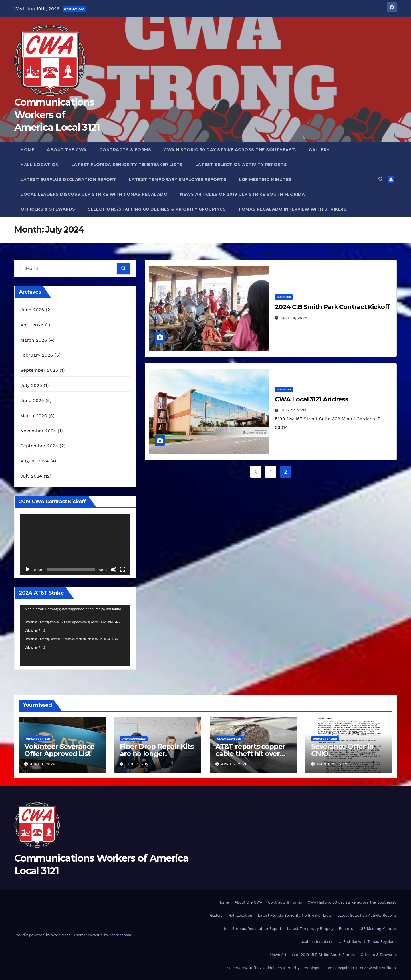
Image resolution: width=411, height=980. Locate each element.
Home (27, 150)
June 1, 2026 (43, 764)
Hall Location (40, 165)
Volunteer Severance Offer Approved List (59, 750)
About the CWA (67, 150)
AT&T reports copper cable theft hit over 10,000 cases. (250, 754)
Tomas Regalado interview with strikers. (293, 209)
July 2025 (31, 385)
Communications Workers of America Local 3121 (57, 115)
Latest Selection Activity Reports (241, 165)
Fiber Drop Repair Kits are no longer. (157, 750)
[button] (381, 179)
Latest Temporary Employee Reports (178, 179)
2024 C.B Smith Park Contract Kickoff (332, 307)
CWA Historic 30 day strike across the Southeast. (230, 150)
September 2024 (39, 446)
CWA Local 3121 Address (312, 399)
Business (284, 297)
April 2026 (32, 325)
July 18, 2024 (294, 318)
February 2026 (37, 355)
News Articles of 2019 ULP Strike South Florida (242, 194)
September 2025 (39, 370)
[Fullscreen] (123, 569)
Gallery (319, 150)
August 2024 (34, 461)
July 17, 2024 (294, 410)
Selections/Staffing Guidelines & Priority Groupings (157, 209)
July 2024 (31, 476)
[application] (75, 544)
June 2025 (32, 400)
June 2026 (32, 310)
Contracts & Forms (125, 150)
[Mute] (114, 569)
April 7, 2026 (234, 764)
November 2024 (38, 431)
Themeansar (120, 935)
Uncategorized (38, 739)
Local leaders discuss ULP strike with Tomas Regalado (94, 194)
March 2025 (34, 416)
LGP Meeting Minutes (265, 179)
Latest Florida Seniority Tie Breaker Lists (127, 165)
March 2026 (34, 340)
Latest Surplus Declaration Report (68, 179)
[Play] (28, 569)
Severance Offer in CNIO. (342, 750)
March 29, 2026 (333, 764)
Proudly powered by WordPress (43, 935)
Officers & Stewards (48, 209)
